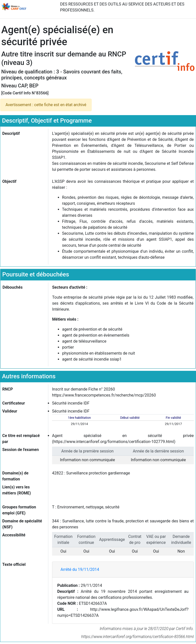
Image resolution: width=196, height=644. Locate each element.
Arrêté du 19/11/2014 (80, 569)
